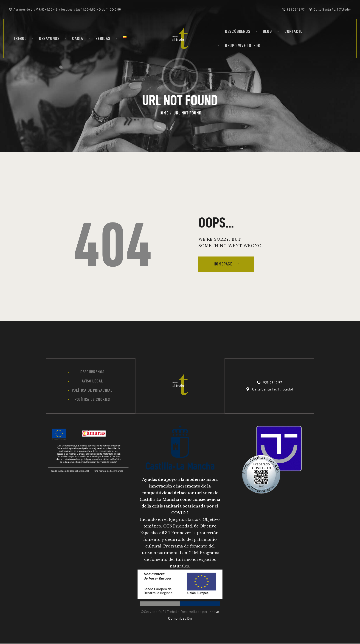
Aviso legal (92, 381)
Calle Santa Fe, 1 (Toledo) (273, 389)
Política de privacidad (92, 391)
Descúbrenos (92, 372)
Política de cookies (92, 400)
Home (163, 113)
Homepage (223, 264)
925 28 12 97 (273, 383)
